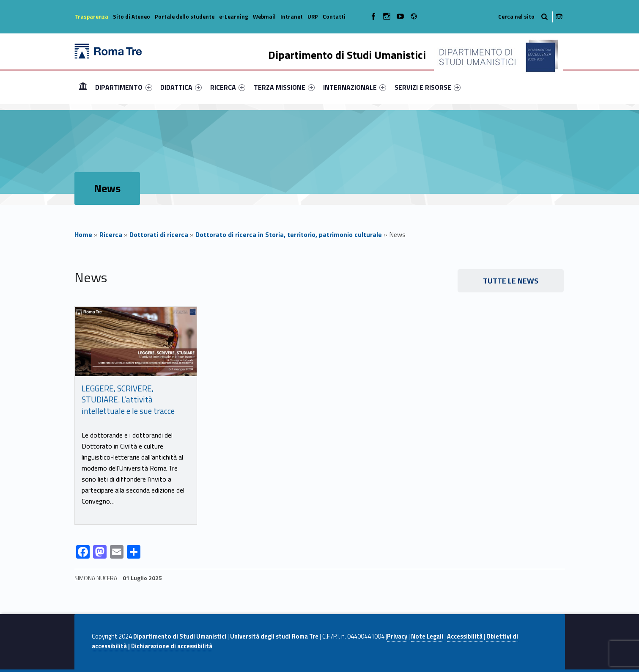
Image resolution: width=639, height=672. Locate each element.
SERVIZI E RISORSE (428, 87)
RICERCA (228, 87)
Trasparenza (91, 17)
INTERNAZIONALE (355, 87)
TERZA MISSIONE (284, 87)
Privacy (397, 636)
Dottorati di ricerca (159, 234)
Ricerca (111, 234)
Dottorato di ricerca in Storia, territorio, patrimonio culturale (289, 234)
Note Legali (427, 636)
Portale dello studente (185, 17)
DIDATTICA (181, 87)
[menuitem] (83, 87)
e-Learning (234, 17)
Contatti (334, 17)
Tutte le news (511, 281)
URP (313, 17)
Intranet (292, 17)
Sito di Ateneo (132, 17)
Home (83, 87)
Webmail (264, 17)
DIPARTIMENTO (123, 87)
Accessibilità (465, 636)
